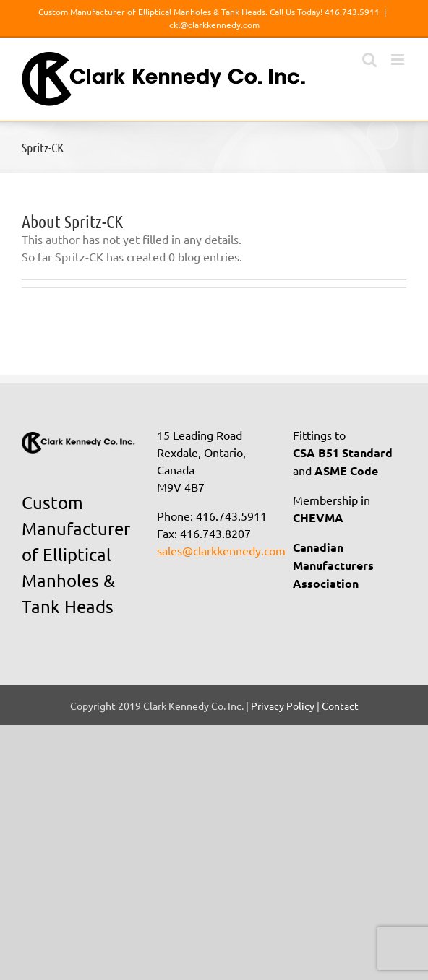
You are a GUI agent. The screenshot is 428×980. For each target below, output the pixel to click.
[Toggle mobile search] (369, 60)
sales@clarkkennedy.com (221, 550)
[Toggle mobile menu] (399, 60)
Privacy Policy (283, 706)
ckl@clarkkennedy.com (214, 25)
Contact (340, 706)
